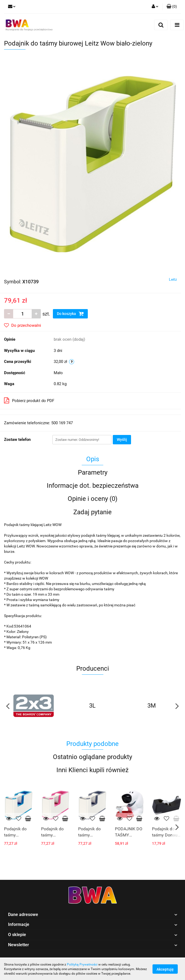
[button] (172, 7)
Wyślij (122, 440)
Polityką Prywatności (82, 964)
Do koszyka (70, 314)
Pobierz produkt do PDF (29, 400)
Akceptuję (165, 969)
